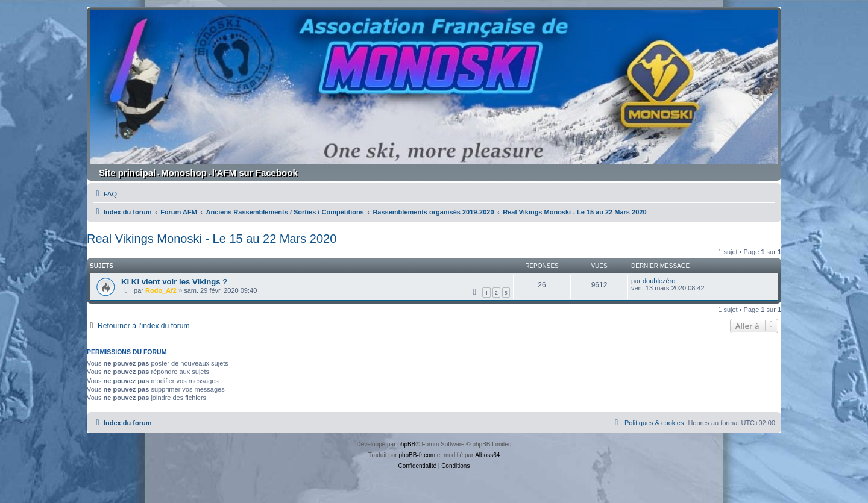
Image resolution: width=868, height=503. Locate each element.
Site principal (127, 173)
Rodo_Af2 (161, 290)
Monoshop (184, 173)
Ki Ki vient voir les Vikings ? (174, 282)
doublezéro (659, 281)
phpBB (406, 444)
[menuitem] (105, 194)
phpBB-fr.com (417, 455)
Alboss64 (487, 455)
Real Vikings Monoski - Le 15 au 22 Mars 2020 (212, 239)
